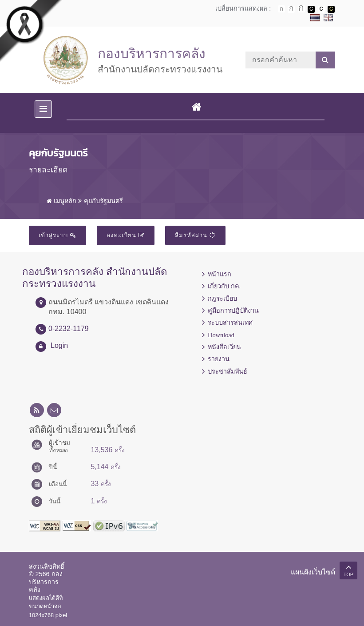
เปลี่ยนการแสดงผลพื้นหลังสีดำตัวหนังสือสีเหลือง (331, 9)
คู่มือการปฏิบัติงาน (233, 311)
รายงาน (219, 359)
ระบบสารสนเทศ (230, 323)
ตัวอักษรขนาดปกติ (281, 9)
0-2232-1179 (69, 329)
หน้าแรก (220, 274)
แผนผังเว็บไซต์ (313, 572)
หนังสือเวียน (224, 347)
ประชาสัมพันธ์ (227, 371)
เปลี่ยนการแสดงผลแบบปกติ (321, 9)
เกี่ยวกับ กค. (224, 286)
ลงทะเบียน (126, 235)
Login (59, 345)
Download (221, 335)
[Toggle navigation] (43, 109)
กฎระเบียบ (222, 299)
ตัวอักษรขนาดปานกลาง (291, 9)
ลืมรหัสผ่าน (195, 235)
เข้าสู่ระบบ (57, 235)
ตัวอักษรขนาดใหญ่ (301, 9)
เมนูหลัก (61, 201)
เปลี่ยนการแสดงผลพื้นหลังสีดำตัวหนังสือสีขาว (311, 9)
